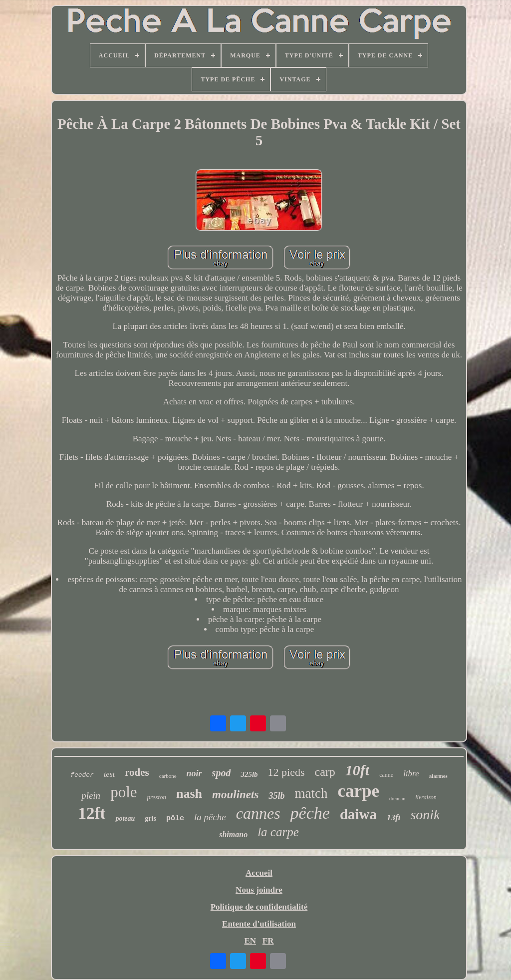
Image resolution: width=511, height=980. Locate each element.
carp (325, 772)
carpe (358, 791)
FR (268, 941)
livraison (426, 797)
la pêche (210, 817)
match (311, 793)
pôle (175, 818)
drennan (397, 799)
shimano (233, 834)
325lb (249, 774)
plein (91, 796)
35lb (276, 796)
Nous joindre (259, 890)
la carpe (278, 832)
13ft (393, 817)
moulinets (235, 795)
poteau (125, 818)
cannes (258, 813)
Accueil (259, 873)
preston (157, 797)
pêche (310, 813)
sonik (425, 815)
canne (386, 775)
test (109, 774)
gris (150, 818)
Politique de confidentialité (259, 907)
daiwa (358, 814)
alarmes (438, 776)
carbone (168, 776)
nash (189, 794)
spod (222, 773)
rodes (137, 772)
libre (411, 774)
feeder (82, 775)
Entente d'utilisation (259, 924)
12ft (92, 813)
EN (250, 941)
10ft (357, 770)
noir (194, 773)
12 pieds (286, 772)
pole (124, 792)
